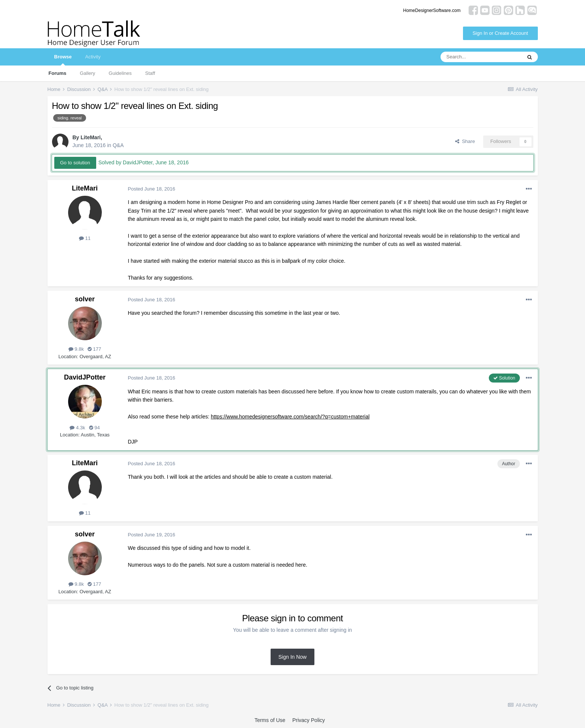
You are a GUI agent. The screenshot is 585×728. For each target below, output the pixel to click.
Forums (58, 73)
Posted (152, 189)
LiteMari (91, 137)
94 (95, 428)
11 (85, 238)
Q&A (118, 145)
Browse (63, 60)
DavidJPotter (85, 377)
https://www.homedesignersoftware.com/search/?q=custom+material (290, 417)
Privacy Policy (309, 720)
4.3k (77, 428)
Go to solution (75, 163)
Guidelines (120, 73)
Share (465, 141)
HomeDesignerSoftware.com (432, 10)
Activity (93, 57)
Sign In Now (292, 657)
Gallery (87, 73)
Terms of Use (270, 720)
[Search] (481, 57)
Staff (150, 73)
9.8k (76, 349)
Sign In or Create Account (500, 33)
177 (94, 349)
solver (85, 299)
